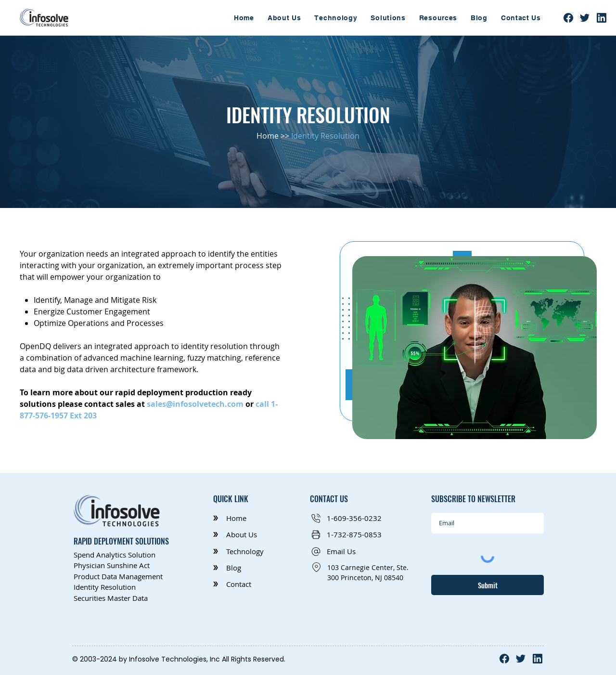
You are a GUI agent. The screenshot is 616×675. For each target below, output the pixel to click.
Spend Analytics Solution (115, 555)
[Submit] (488, 585)
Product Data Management (118, 576)
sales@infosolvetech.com (195, 404)
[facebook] (568, 18)
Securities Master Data (112, 598)
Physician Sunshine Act (112, 565)
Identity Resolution (105, 587)
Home (268, 136)
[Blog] (243, 568)
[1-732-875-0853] (351, 535)
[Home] (243, 518)
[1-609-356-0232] (351, 518)
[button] (388, 18)
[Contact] (243, 584)
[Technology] (243, 552)
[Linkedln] (602, 18)
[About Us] (243, 535)
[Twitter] (585, 18)
